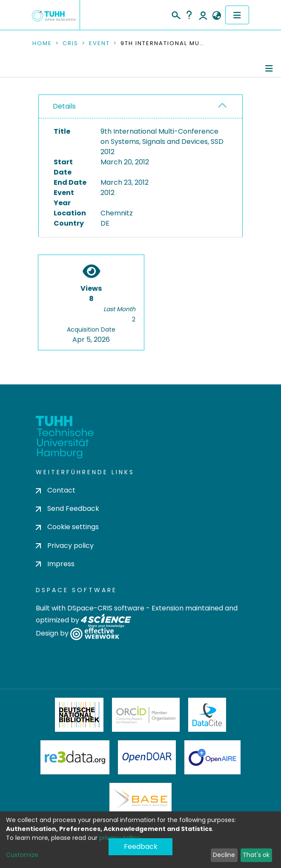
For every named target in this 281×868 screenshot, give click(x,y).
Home (42, 43)
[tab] (140, 107)
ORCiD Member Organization (146, 715)
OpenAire (212, 757)
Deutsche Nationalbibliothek (79, 715)
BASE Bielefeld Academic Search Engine (140, 800)
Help (189, 15)
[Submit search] (176, 14)
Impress (55, 564)
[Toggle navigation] (237, 15)
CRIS (70, 43)
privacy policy (120, 838)
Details (64, 106)
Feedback (141, 847)
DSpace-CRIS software (106, 608)
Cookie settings (67, 527)
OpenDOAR (147, 757)
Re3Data (75, 757)
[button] (216, 16)
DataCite (207, 715)
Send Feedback (67, 508)
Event (99, 43)
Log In (203, 15)
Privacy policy (65, 546)
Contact (56, 490)
